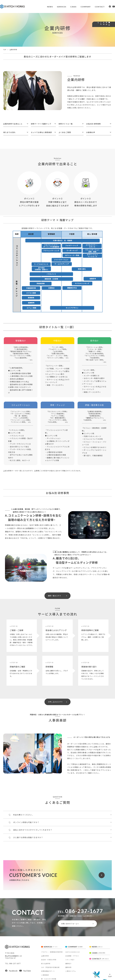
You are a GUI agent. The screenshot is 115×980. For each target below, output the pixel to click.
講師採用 (68, 972)
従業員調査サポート (48, 976)
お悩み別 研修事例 (93, 124)
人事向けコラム (71, 976)
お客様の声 (91, 132)
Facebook (11, 975)
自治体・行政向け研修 (49, 964)
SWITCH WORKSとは (73, 956)
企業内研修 (45, 960)
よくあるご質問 (65, 132)
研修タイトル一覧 (66, 124)
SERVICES (55, 7)
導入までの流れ (9, 132)
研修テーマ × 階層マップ (41, 124)
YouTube (25, 975)
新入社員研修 (46, 968)
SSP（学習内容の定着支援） (51, 972)
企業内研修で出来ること (13, 124)
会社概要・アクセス (72, 960)
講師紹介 (68, 968)
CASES (67, 7)
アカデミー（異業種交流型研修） (53, 956)
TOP (110, 976)
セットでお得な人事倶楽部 (41, 132)
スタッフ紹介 (70, 964)
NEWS (43, 7)
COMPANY (79, 7)
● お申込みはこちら (112, 33)
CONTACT (93, 7)
